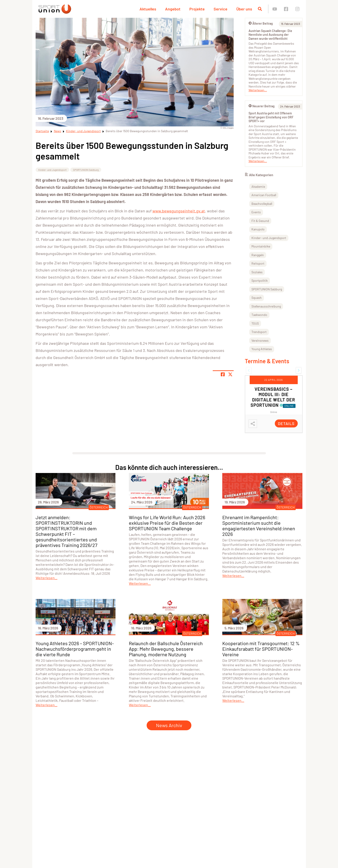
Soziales (257, 272)
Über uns (244, 9)
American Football (264, 195)
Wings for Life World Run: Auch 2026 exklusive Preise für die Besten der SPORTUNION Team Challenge (167, 523)
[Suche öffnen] (260, 9)
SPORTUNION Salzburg (86, 170)
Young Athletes (262, 349)
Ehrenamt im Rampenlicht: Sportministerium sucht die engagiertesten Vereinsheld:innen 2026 (259, 526)
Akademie (258, 187)
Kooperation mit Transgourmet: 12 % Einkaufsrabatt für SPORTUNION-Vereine (261, 649)
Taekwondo (259, 315)
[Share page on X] (230, 374)
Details (286, 423)
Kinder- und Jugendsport (83, 131)
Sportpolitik (260, 280)
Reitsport (258, 263)
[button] (249, 370)
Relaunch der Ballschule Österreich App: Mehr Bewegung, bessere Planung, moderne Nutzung (166, 649)
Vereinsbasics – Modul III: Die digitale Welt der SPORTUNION (273, 397)
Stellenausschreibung (266, 306)
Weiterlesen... (258, 90)
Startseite (42, 131)
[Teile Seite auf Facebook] (223, 374)
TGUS (255, 323)
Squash (257, 298)
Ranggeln (258, 255)
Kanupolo (258, 229)
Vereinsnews (260, 340)
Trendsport (259, 332)
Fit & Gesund (260, 221)
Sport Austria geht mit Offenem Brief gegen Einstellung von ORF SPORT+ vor (271, 117)
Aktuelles (148, 9)
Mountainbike (261, 246)
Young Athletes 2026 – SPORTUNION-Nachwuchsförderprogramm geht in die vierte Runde (75, 649)
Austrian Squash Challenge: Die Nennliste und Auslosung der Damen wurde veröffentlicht (270, 35)
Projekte (197, 9)
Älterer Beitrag (261, 23)
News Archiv (169, 725)
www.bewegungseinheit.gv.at (179, 211)
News (58, 131)
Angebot (173, 9)
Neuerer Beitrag (262, 106)
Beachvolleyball (262, 204)
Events (256, 212)
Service (221, 9)
